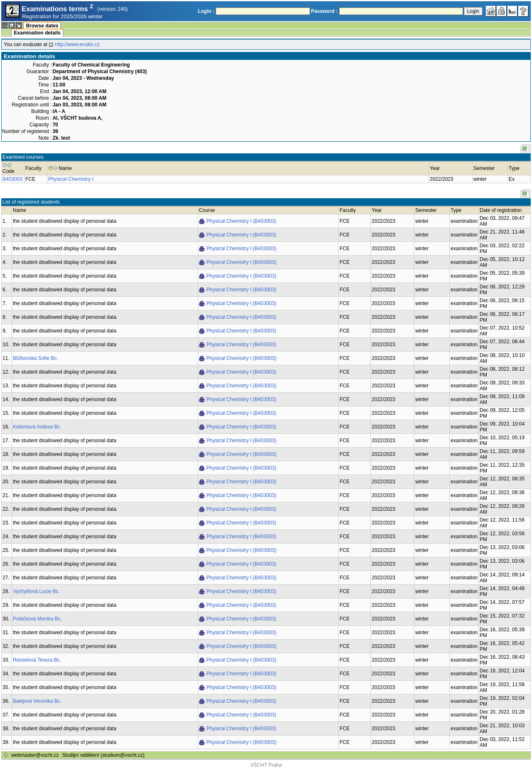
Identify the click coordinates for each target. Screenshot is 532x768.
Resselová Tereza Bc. (37, 660)
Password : (324, 11)
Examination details (37, 33)
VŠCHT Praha (266, 765)
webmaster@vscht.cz (35, 755)
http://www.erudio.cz (77, 44)
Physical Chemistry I (71, 179)
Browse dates (42, 26)
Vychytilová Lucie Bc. (36, 591)
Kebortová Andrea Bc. (37, 427)
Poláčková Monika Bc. (37, 619)
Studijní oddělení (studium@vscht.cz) (103, 755)
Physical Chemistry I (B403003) (241, 221)
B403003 (12, 179)
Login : (206, 11)
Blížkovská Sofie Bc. (36, 358)
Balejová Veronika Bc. (37, 701)
